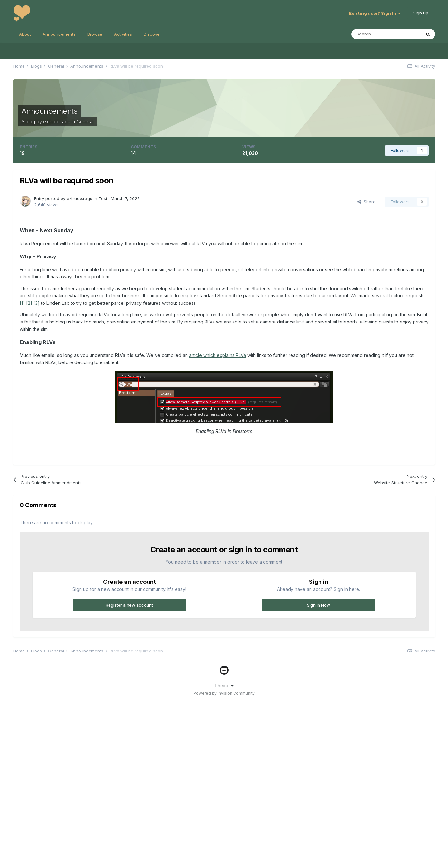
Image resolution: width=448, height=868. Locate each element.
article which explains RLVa (218, 355)
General (85, 122)
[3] (37, 303)
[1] (22, 303)
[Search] (386, 34)
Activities (123, 34)
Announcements (59, 34)
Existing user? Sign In (375, 13)
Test (103, 198)
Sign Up (421, 13)
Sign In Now (319, 605)
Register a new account (129, 605)
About (25, 34)
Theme (224, 685)
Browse (95, 34)
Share (367, 202)
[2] (29, 303)
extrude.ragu (57, 122)
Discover (153, 34)
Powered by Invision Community (224, 693)
